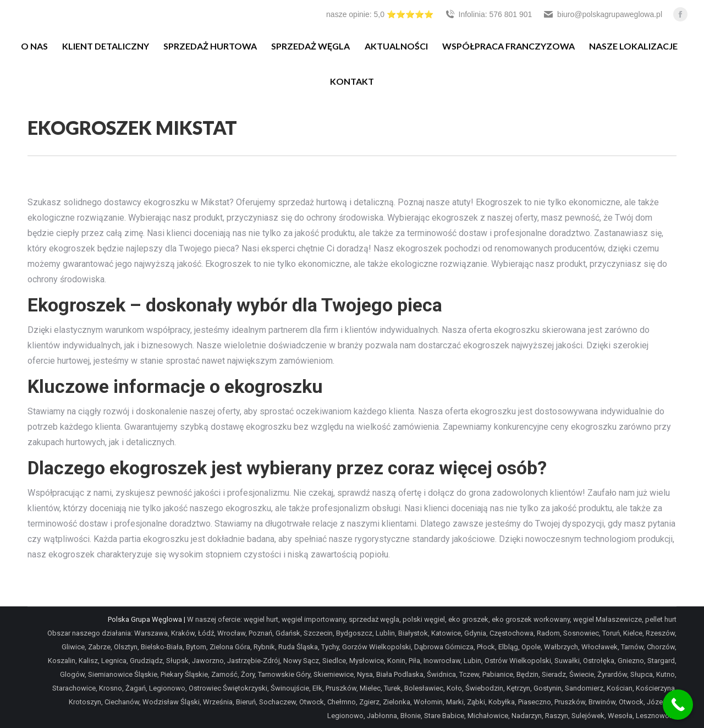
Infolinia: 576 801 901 (488, 14)
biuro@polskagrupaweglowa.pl (603, 14)
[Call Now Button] (678, 705)
